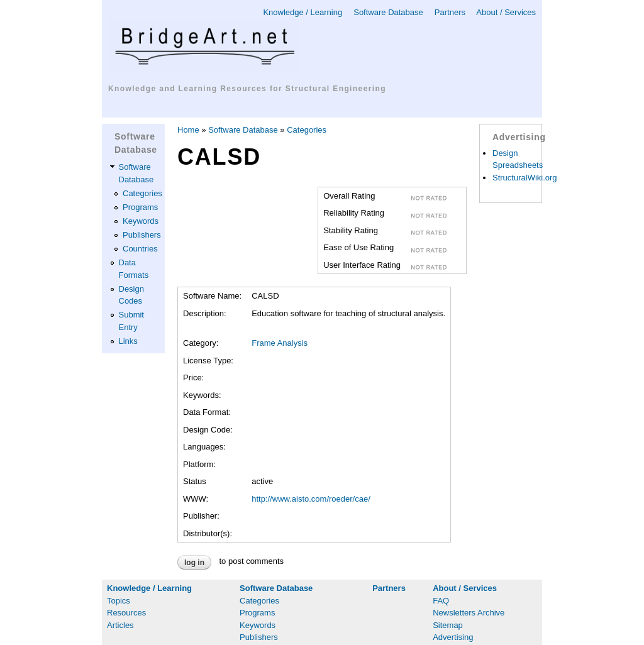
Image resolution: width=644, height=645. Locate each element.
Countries (140, 249)
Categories (142, 193)
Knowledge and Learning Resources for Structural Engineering (247, 89)
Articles (120, 625)
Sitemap (448, 625)
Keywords (141, 221)
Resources (126, 613)
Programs (140, 207)
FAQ (441, 601)
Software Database (388, 12)
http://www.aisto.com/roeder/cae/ (311, 499)
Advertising (453, 637)
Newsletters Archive (469, 613)
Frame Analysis (280, 343)
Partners (450, 12)
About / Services (506, 12)
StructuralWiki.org (525, 178)
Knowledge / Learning (303, 12)
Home (188, 130)
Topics (119, 601)
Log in (194, 563)
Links (128, 341)
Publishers (142, 235)
